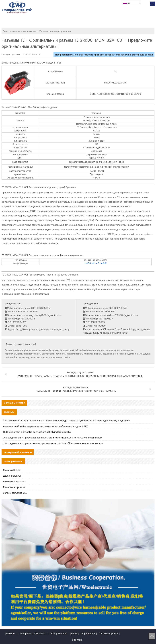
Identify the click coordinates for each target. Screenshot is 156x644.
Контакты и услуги (108, 633)
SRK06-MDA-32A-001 (95, 263)
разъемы (66, 31)
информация (88, 633)
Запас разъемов (58, 633)
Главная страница (49, 31)
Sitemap (77, 640)
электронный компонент (32, 633)
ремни (74, 633)
